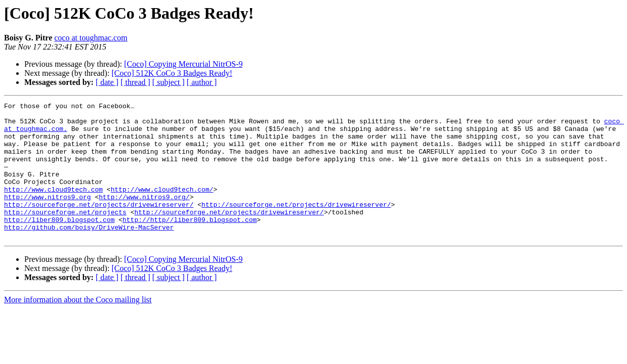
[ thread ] (135, 82)
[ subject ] (169, 82)
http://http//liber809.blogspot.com (190, 244)
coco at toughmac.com (91, 38)
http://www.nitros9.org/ (144, 216)
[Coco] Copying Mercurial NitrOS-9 (183, 64)
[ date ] (107, 82)
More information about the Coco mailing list (78, 327)
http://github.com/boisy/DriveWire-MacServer (89, 253)
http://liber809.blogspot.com (59, 244)
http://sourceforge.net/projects (65, 235)
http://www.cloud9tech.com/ (162, 207)
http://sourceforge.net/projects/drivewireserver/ (99, 225)
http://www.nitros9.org (48, 216)
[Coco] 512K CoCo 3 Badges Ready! (172, 73)
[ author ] (202, 82)
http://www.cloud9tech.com (53, 207)
